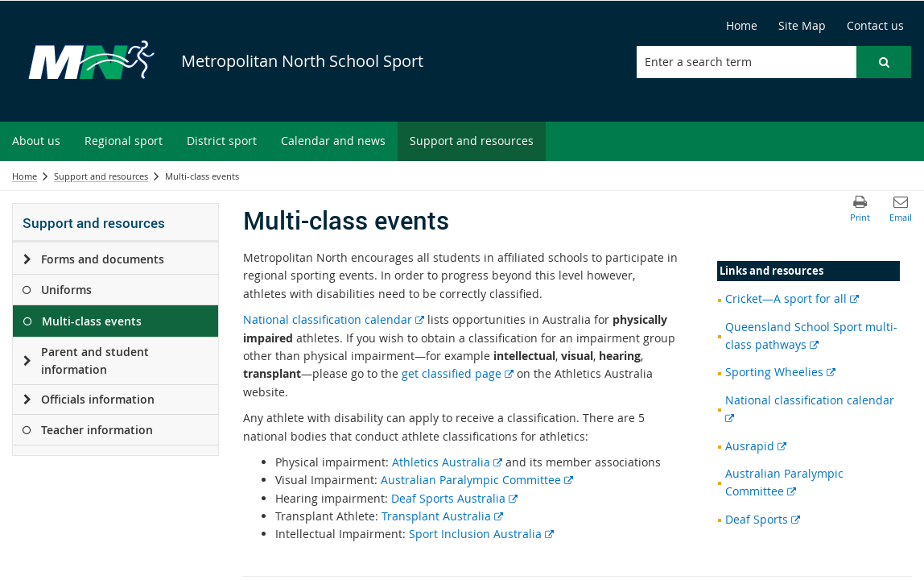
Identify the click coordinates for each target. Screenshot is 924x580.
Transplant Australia (442, 516)
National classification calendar (334, 319)
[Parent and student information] (27, 361)
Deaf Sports (763, 519)
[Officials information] (27, 400)
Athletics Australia (447, 462)
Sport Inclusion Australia (481, 534)
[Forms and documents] (27, 259)
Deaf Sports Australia (454, 498)
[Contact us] (875, 26)
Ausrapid (756, 446)
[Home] (742, 26)
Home (25, 176)
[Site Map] (802, 26)
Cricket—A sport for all (792, 298)
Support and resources (101, 176)
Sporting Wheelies (780, 372)
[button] (884, 62)
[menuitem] (36, 141)
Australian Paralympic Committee (477, 480)
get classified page (458, 373)
